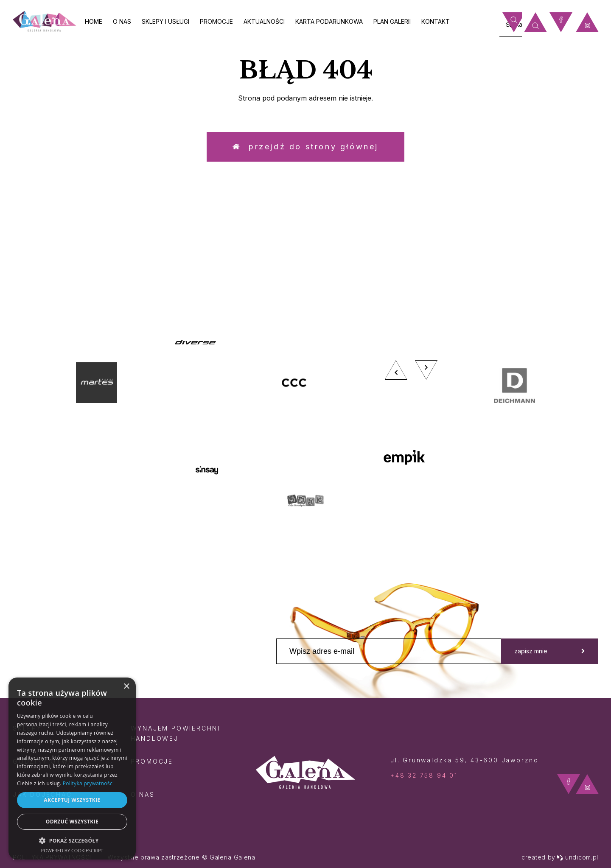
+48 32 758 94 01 (424, 775)
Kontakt (436, 21)
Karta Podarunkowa (329, 21)
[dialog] (72, 769)
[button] (72, 840)
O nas (122, 21)
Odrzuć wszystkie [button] (72, 822)
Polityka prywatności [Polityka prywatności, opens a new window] (88, 783)
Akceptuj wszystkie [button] (72, 800)
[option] (305, 426)
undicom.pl (577, 857)
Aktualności (264, 21)
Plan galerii (392, 21)
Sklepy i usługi (165, 21)
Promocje (216, 21)
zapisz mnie (550, 651)
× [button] (126, 687)
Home (94, 21)
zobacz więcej (529, 259)
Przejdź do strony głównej (305, 147)
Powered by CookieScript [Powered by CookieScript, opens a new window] (72, 850)
